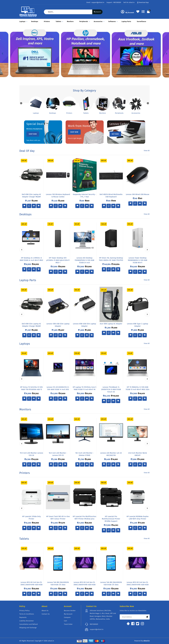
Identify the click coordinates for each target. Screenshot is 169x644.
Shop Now (33, 134)
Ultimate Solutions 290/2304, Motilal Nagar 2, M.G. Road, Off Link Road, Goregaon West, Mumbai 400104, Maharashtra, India (103, 615)
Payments (23, 617)
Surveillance (141, 21)
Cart (65, 621)
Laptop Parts (126, 21)
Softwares (113, 21)
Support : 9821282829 (114, 2)
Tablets (59, 21)
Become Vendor (70, 611)
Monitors (70, 21)
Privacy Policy (24, 611)
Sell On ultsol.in (129, 2)
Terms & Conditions (27, 614)
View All (147, 151)
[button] (3, 54)
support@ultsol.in (97, 629)
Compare (67, 617)
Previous (21, 103)
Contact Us (46, 614)
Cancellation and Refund (29, 624)
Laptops (23, 21)
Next (148, 103)
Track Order (68, 624)
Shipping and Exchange (28, 628)
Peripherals (84, 21)
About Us (45, 611)
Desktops (35, 21)
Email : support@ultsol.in (95, 2)
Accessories (99, 21)
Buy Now (115, 134)
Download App (143, 2)
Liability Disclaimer (27, 621)
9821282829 (94, 624)
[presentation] (22, 250)
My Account (68, 614)
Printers (47, 21)
